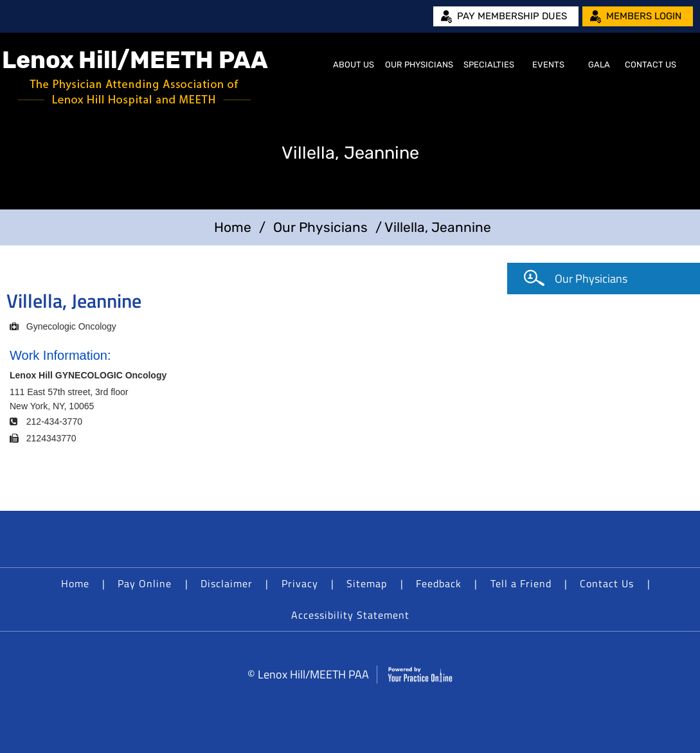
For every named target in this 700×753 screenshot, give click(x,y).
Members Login (644, 16)
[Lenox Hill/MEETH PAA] (136, 77)
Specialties (489, 65)
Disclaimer (227, 583)
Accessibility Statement (350, 615)
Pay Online (145, 583)
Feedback (439, 583)
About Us (354, 65)
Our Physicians (419, 65)
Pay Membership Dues (512, 16)
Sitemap (367, 583)
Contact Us (651, 65)
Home (312, 65)
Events (548, 65)
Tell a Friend (521, 583)
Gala (599, 65)
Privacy (300, 583)
